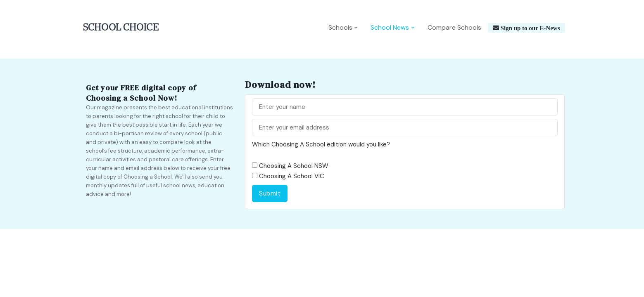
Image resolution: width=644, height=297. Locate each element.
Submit (270, 193)
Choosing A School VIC (292, 176)
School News (390, 27)
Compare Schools (454, 27)
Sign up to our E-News (530, 28)
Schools (340, 27)
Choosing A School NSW (294, 166)
